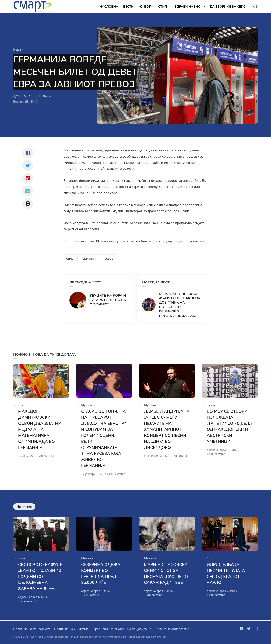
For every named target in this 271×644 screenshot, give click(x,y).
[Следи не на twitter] (249, 629)
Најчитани (24, 506)
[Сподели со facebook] (28, 153)
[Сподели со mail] (28, 191)
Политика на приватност (31, 629)
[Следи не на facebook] (242, 629)
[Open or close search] (255, 7)
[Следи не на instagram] (256, 629)
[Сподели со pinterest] (28, 178)
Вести (18, 50)
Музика (87, 405)
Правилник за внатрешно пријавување (122, 629)
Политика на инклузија (71, 629)
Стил (211, 558)
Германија (89, 259)
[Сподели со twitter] (28, 165)
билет (71, 259)
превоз (108, 259)
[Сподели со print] (28, 204)
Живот (24, 405)
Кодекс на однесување (173, 629)
